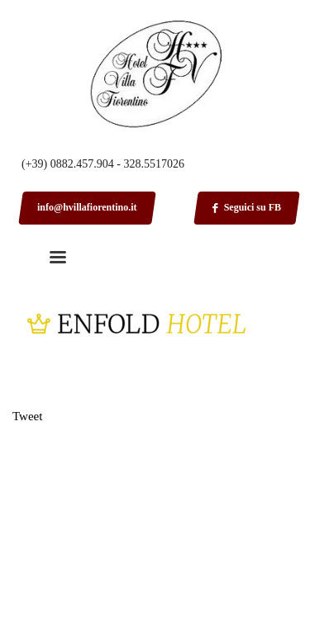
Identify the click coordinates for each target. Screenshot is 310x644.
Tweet (27, 416)
